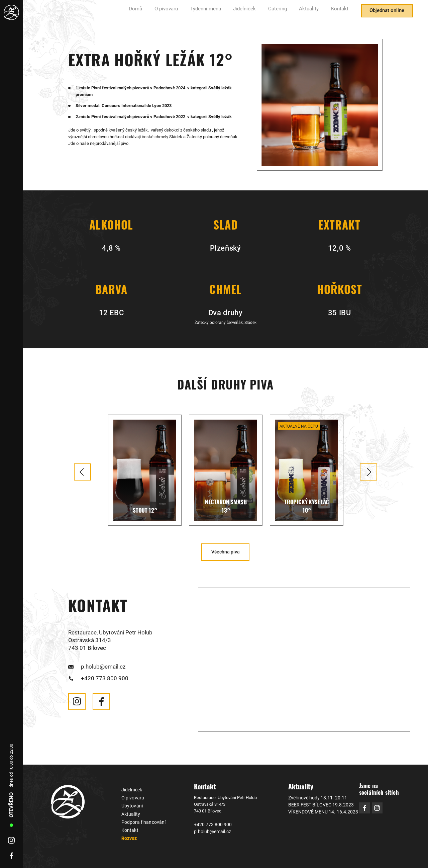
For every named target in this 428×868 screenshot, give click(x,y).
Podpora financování (141, 820)
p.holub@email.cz (103, 666)
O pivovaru (184, 13)
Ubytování (131, 805)
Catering (285, 13)
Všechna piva (225, 552)
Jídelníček (255, 13)
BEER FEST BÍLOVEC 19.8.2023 (317, 804)
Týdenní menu (220, 13)
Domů (156, 13)
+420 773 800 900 (104, 677)
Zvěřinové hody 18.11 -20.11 (314, 797)
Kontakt (341, 13)
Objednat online (384, 13)
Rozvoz (129, 836)
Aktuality (313, 13)
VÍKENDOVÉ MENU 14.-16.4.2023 (319, 810)
